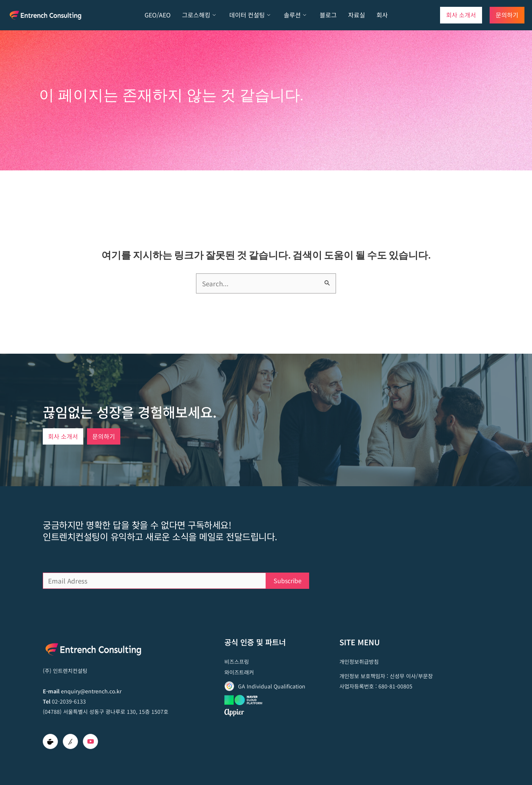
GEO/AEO (158, 15)
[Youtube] (90, 741)
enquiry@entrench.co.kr (91, 691)
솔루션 (295, 15)
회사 (382, 15)
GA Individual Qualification (272, 686)
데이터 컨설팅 (250, 15)
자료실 (357, 15)
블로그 (328, 15)
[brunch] (70, 741)
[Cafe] (50, 741)
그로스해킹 (199, 15)
